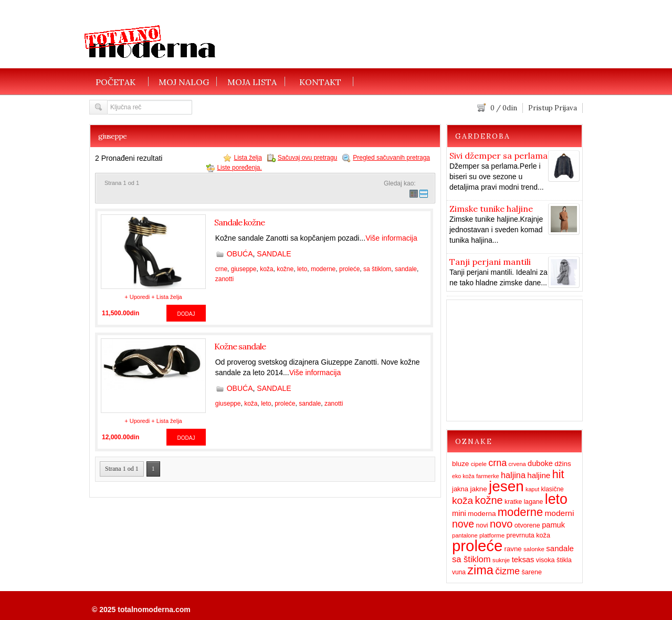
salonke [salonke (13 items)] (534, 549)
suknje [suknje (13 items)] (501, 560)
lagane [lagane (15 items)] (534, 502)
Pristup (540, 108)
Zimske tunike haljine (491, 209)
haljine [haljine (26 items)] (539, 475)
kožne (285, 269)
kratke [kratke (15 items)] (513, 502)
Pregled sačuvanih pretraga (391, 158)
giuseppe (244, 269)
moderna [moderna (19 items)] (482, 514)
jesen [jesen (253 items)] (506, 486)
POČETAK (115, 81)
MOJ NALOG (184, 81)
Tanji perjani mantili (490, 262)
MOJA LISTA (252, 81)
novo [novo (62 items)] (501, 524)
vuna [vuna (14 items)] (459, 572)
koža (266, 269)
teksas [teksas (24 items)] (523, 560)
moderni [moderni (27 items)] (559, 513)
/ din (504, 108)
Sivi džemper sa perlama (498, 156)
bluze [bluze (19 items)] (460, 464)
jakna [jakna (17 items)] (460, 489)
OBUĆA (240, 254)
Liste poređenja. (239, 168)
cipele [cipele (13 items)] (479, 464)
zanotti (224, 279)
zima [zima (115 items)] (480, 570)
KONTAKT (320, 81)
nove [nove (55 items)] (463, 524)
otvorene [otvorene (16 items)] (527, 525)
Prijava (566, 108)
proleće (349, 269)
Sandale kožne (239, 222)
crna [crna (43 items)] (497, 463)
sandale (406, 269)
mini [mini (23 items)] (459, 513)
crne (221, 269)
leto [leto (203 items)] (556, 499)
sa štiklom (377, 269)
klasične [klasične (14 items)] (552, 489)
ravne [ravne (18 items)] (513, 549)
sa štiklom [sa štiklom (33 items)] (471, 559)
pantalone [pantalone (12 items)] (465, 535)
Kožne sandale (240, 346)
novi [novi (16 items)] (482, 525)
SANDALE (274, 254)
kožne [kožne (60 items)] (489, 500)
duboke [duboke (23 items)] (540, 463)
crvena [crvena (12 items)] (517, 464)
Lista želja (248, 158)
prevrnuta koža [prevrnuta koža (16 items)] (528, 535)
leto (302, 269)
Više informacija (391, 238)
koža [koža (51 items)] (463, 500)
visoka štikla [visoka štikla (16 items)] (554, 560)
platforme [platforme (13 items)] (492, 535)
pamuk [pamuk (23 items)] (553, 525)
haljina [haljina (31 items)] (513, 475)
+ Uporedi (137, 297)
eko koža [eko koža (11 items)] (463, 476)
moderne (323, 269)
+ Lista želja (166, 297)
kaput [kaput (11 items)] (532, 489)
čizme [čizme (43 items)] (507, 571)
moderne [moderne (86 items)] (520, 512)
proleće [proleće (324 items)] (477, 546)
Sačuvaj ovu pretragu (307, 158)
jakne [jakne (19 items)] (478, 489)
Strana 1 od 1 (122, 469)
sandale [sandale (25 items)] (560, 548)
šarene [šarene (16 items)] (532, 572)
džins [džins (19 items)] (563, 464)
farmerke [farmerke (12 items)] (488, 476)
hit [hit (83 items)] (558, 474)
